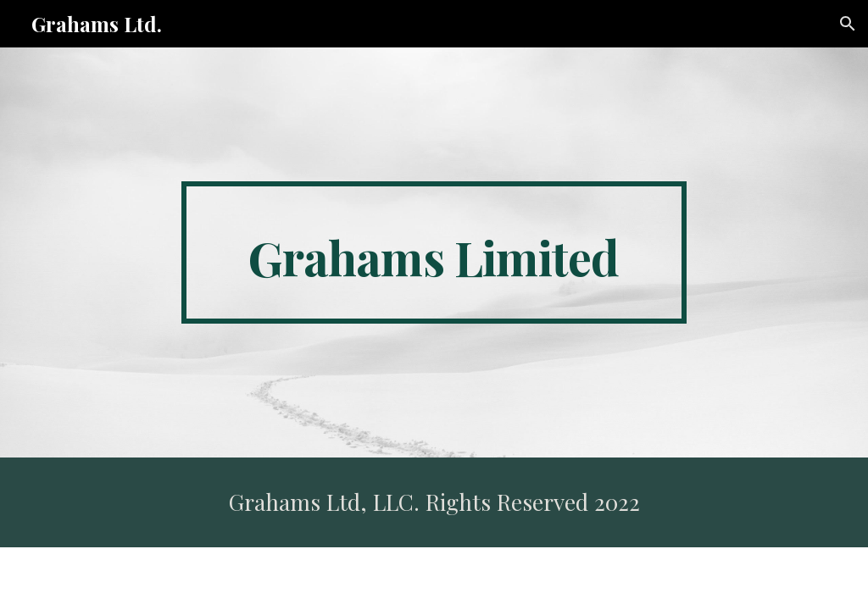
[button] (848, 24)
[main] (434, 252)
